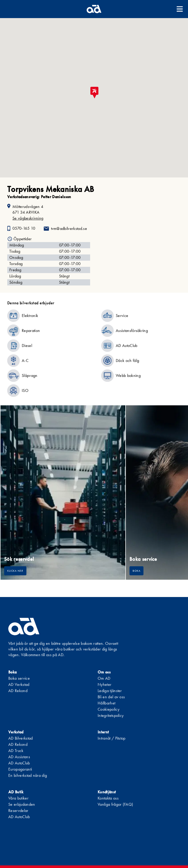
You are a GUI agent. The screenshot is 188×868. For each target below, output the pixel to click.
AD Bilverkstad (20, 738)
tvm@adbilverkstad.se (69, 228)
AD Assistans (19, 757)
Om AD (104, 678)
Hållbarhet (106, 703)
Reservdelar (18, 811)
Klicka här (15, 571)
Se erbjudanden (22, 804)
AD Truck (16, 751)
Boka (136, 571)
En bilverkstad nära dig (28, 775)
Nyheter (104, 684)
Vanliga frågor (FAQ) (115, 804)
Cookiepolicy (109, 709)
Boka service (19, 678)
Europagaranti (20, 769)
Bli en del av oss (111, 697)
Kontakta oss (108, 798)
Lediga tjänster (110, 691)
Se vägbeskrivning (28, 218)
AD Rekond (18, 691)
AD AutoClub (19, 763)
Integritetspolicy (111, 715)
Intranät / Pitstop (112, 738)
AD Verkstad (19, 684)
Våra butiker (18, 798)
